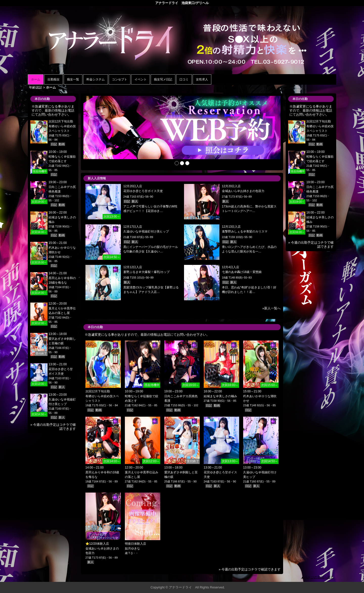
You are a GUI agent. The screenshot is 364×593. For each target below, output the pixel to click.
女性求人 (202, 79)
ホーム (36, 79)
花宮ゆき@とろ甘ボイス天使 (143, 191)
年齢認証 (36, 87)
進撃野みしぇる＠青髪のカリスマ (245, 231)
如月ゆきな (132, 548)
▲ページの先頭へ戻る (317, 577)
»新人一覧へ (271, 308)
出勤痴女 (54, 79)
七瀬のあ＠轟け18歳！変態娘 (242, 272)
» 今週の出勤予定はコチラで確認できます (250, 569)
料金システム (96, 79)
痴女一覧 (73, 79)
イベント (141, 79)
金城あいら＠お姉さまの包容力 (243, 191)
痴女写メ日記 (163, 79)
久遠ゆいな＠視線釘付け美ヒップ (146, 231)
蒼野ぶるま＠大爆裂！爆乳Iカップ (146, 272)
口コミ (184, 79)
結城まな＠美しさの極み (220, 396)
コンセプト (120, 79)
